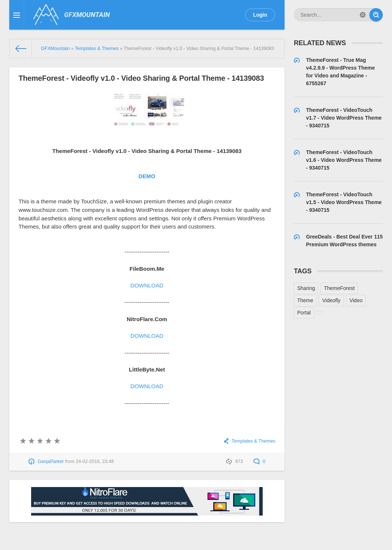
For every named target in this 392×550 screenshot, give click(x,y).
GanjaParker (51, 461)
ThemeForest (339, 288)
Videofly (331, 300)
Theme (305, 300)
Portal (304, 313)
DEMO (147, 176)
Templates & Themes (253, 441)
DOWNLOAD (147, 285)
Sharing (306, 288)
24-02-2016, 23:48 (95, 461)
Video (356, 300)
